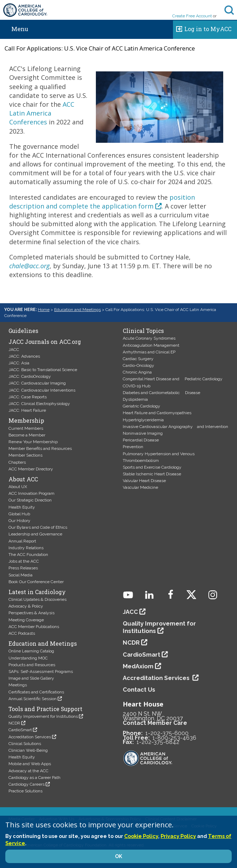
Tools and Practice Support (45, 709)
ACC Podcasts (22, 633)
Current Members (26, 428)
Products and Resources (32, 665)
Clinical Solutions (25, 744)
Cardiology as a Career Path (34, 778)
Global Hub (19, 514)
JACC (14, 350)
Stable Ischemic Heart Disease (152, 474)
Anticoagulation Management (151, 345)
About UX (18, 487)
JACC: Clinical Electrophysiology (39, 404)
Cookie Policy (141, 836)
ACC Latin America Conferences (42, 113)
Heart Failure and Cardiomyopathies (157, 413)
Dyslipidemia (135, 399)
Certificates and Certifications (36, 692)
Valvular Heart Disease (144, 481)
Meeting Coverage (26, 620)
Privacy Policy (178, 836)
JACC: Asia (19, 363)
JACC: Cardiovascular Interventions (42, 390)
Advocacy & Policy (26, 606)
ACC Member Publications (34, 627)
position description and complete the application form (102, 202)
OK (118, 856)
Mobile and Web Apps (30, 764)
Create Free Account (192, 16)
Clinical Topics (143, 331)
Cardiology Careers (27, 784)
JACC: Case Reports (28, 397)
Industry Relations (26, 548)
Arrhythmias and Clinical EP (149, 352)
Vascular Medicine (140, 487)
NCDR (14, 723)
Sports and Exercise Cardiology (152, 467)
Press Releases (23, 568)
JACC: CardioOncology (30, 376)
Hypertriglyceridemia (143, 420)
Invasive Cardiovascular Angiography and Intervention (175, 427)
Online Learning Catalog (31, 651)
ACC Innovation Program (31, 493)
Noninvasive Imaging (143, 433)
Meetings (18, 685)
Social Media (21, 575)
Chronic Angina (137, 372)
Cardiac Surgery (138, 359)
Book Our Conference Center (36, 582)
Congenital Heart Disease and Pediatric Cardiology (173, 379)
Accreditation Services (30, 737)
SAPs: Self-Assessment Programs (41, 671)
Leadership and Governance (35, 534)
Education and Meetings (77, 310)
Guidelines (23, 331)
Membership (26, 421)
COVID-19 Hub (137, 386)
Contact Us (139, 690)
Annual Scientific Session (33, 699)
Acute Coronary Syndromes (149, 338)
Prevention (133, 447)
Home (44, 310)
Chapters (17, 462)
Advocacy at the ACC (28, 771)
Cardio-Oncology (138, 365)
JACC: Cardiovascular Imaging (37, 383)
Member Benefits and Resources (40, 448)
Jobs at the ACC (24, 561)
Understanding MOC (28, 658)
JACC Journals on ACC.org (45, 342)
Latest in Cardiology (37, 592)
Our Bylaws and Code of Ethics (38, 527)
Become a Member (27, 435)
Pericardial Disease (141, 440)
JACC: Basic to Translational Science (43, 370)
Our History (19, 521)
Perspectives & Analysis (31, 613)
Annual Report (22, 541)
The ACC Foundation (28, 555)
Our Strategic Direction (30, 500)
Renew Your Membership (33, 442)
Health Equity (22, 507)
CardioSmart (20, 730)
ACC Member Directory (31, 469)
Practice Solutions (25, 791)
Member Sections (25, 455)
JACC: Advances (24, 356)
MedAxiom (138, 666)
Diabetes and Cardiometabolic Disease (161, 393)
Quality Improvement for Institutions (43, 716)
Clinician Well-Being (28, 750)
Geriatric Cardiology (141, 406)
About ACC (23, 479)
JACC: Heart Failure (27, 410)
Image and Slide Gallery (31, 678)
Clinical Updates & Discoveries (37, 599)
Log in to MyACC (202, 28)
